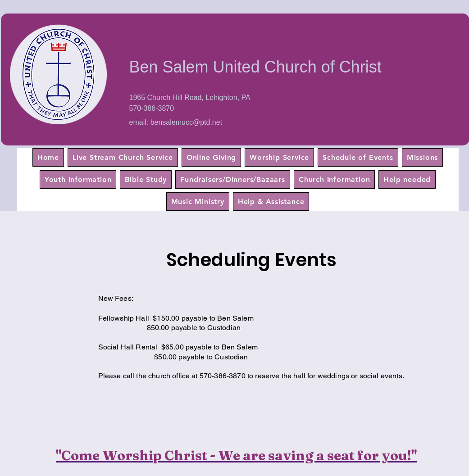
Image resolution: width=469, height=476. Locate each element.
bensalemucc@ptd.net (186, 122)
